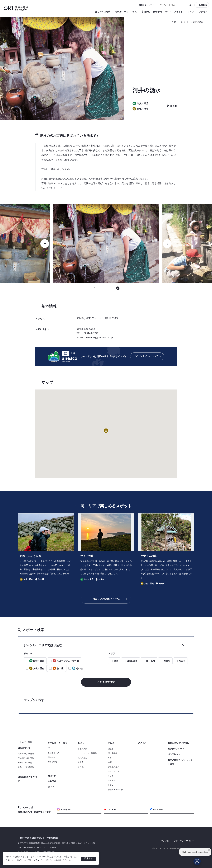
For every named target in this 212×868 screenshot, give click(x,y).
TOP (174, 22)
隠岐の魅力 (52, 757)
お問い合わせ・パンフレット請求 (180, 762)
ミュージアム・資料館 (87, 753)
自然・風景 (83, 749)
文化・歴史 (83, 758)
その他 (81, 767)
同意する (88, 858)
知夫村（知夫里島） (26, 767)
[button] (106, 431)
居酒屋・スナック (115, 790)
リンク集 (165, 841)
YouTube (110, 809)
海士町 (167, 661)
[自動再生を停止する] (118, 288)
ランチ (111, 776)
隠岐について (24, 748)
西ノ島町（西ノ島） (26, 758)
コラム (51, 766)
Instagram (64, 809)
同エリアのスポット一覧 (106, 599)
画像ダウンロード (146, 5)
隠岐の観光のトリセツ (27, 779)
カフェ (111, 785)
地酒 (110, 762)
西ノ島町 (151, 661)
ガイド (168, 12)
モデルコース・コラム (127, 12)
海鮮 (110, 758)
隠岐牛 (111, 749)
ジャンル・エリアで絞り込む (43, 645)
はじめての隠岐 (104, 12)
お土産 (81, 762)
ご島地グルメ (114, 767)
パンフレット (174, 754)
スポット (179, 12)
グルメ (192, 12)
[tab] (94, 288)
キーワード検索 (0, 0)
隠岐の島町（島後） (26, 754)
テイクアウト (114, 771)
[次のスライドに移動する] (167, 244)
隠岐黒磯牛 (113, 753)
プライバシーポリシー (44, 860)
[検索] (190, 5)
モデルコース (53, 753)
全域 (116, 661)
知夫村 (182, 661)
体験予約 (157, 12)
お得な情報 (52, 762)
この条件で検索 (106, 682)
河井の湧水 (198, 22)
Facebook (156, 809)
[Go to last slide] (45, 244)
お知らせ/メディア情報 (178, 743)
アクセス (203, 12)
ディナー (112, 780)
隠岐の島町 (132, 661)
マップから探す (34, 700)
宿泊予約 (146, 12)
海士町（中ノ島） (25, 763)
